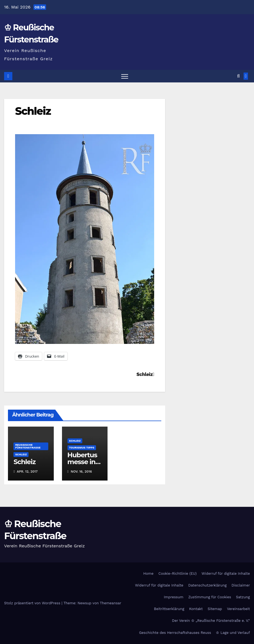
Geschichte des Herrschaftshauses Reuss (175, 633)
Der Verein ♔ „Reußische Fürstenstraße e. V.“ (211, 621)
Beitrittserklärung (169, 609)
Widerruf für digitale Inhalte (226, 573)
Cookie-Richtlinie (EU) (177, 573)
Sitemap (215, 609)
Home (148, 573)
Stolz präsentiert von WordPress (33, 603)
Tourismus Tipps (82, 448)
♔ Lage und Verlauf (233, 633)
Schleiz (33, 111)
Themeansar (111, 603)
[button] (239, 76)
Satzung (243, 597)
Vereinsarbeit (239, 609)
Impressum (173, 597)
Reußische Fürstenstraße (28, 446)
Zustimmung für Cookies (210, 597)
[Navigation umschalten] (125, 76)
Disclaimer (241, 585)
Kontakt (196, 609)
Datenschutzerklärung (207, 585)
